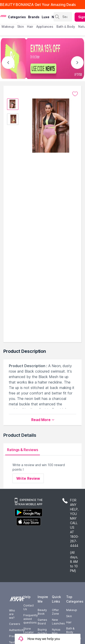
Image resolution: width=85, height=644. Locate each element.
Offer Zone (55, 612)
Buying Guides (42, 631)
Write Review (28, 478)
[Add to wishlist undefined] (75, 94)
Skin (69, 616)
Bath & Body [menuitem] (66, 27)
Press (13, 636)
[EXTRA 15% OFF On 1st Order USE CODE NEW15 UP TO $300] (42, 58)
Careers (15, 624)
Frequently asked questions (31, 619)
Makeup (72, 610)
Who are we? (12, 614)
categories (17, 17)
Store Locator (29, 630)
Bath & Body (70, 630)
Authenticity (17, 630)
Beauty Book (42, 612)
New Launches (58, 622)
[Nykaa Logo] (3, 16)
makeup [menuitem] (8, 27)
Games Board (42, 622)
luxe (46, 17)
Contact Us (29, 607)
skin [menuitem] (21, 27)
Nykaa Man (56, 631)
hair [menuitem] (30, 27)
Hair (69, 622)
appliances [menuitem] (45, 27)
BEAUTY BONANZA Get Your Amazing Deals (38, 5)
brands (34, 17)
